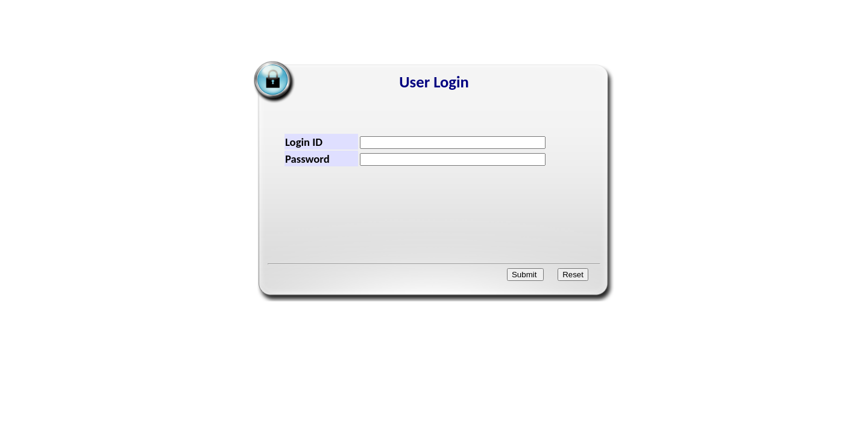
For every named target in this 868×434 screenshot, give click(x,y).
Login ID (304, 142)
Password (307, 159)
